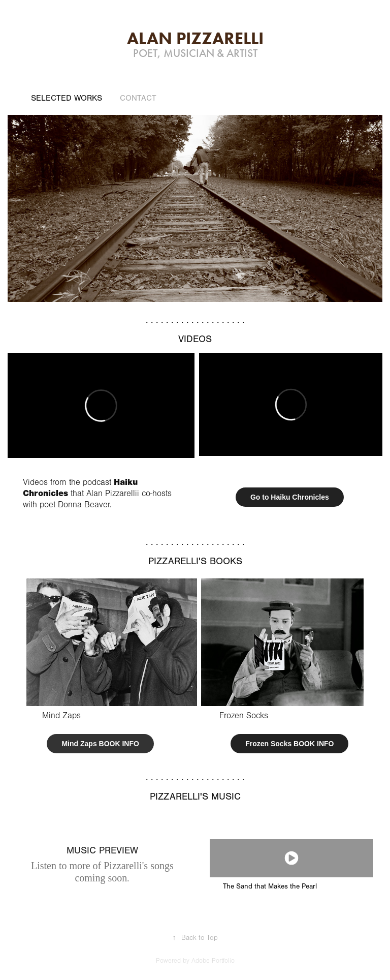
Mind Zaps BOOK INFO (100, 744)
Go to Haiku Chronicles (290, 497)
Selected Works (67, 98)
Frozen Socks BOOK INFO (289, 744)
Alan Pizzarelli (195, 38)
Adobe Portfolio (213, 961)
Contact (138, 98)
